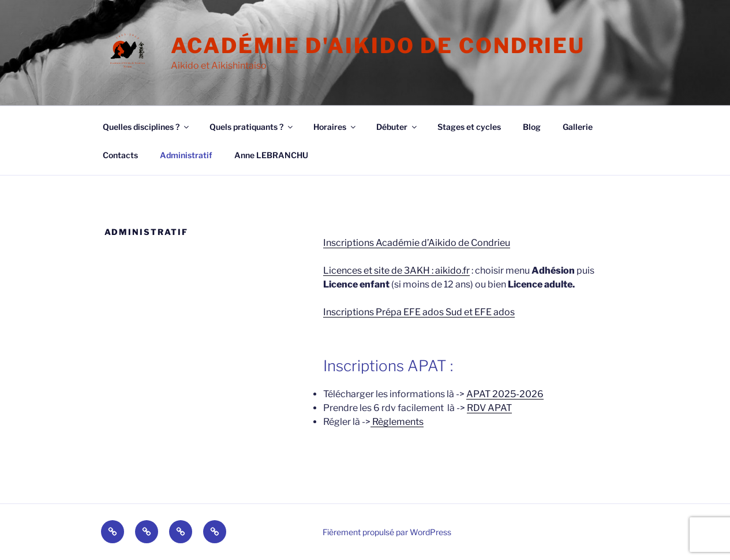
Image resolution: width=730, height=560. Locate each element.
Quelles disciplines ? (147, 127)
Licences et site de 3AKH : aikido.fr (396, 270)
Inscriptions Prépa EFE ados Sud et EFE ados (419, 312)
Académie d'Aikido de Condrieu (378, 46)
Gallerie (578, 127)
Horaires (335, 127)
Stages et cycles (469, 127)
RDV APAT (489, 408)
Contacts (120, 155)
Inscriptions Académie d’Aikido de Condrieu (417, 243)
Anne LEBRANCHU (271, 155)
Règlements (397, 422)
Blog (532, 127)
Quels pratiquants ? (252, 127)
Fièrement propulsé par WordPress (387, 532)
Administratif (186, 155)
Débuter (397, 127)
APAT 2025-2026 (505, 394)
